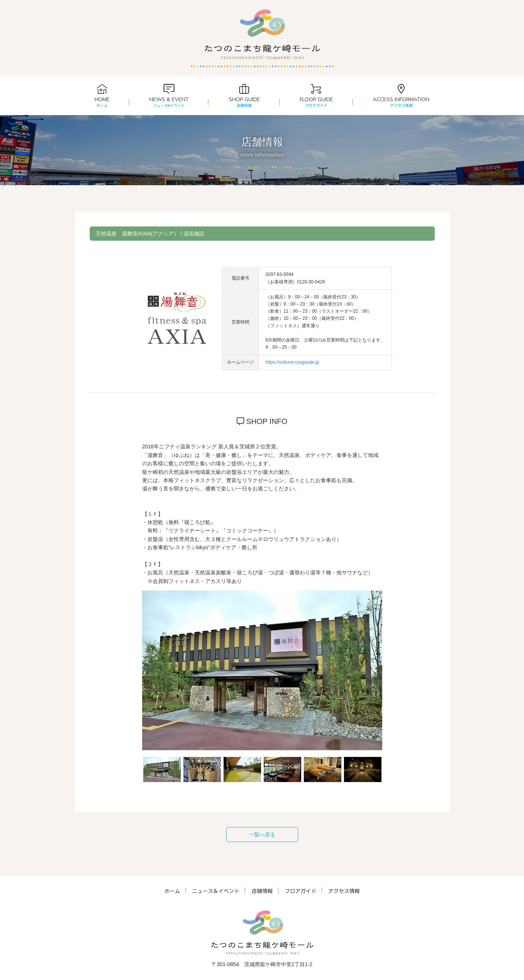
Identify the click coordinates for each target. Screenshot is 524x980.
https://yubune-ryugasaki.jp (292, 362)
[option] (262, 670)
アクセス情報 (344, 891)
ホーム (173, 891)
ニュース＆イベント (216, 891)
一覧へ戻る (262, 835)
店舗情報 (262, 891)
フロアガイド (300, 891)
